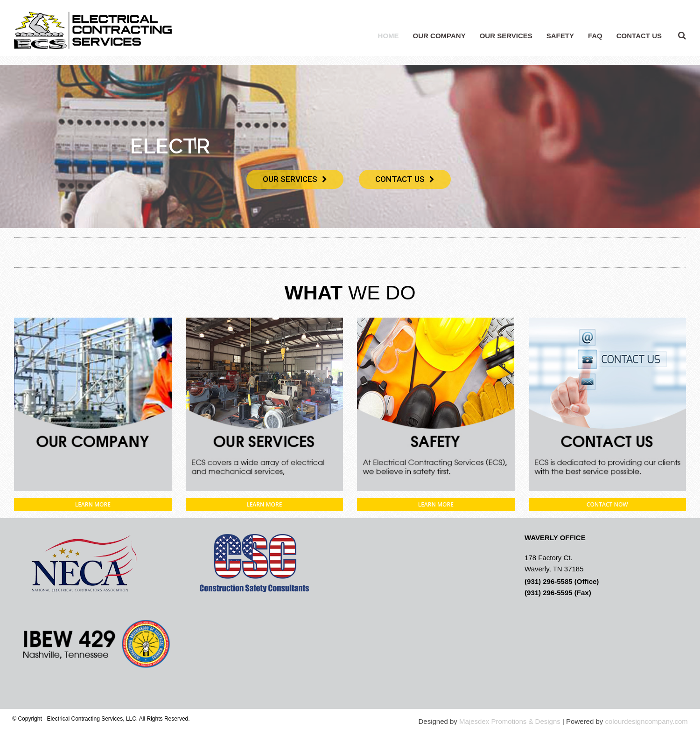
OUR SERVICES (506, 36)
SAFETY (560, 36)
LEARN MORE (93, 504)
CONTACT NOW (607, 504)
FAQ (595, 36)
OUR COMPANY (439, 36)
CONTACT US (639, 36)
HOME (388, 36)
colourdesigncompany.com (646, 721)
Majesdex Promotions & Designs (510, 721)
